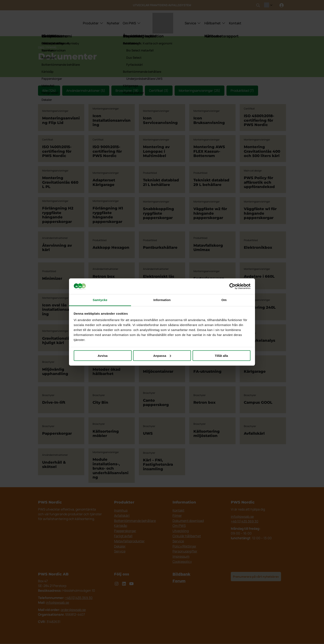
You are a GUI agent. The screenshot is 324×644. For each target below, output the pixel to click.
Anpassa (162, 355)
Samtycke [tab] (100, 300)
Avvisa (103, 355)
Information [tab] (162, 300)
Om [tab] (224, 300)
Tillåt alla (222, 355)
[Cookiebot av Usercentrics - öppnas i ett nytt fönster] (232, 286)
